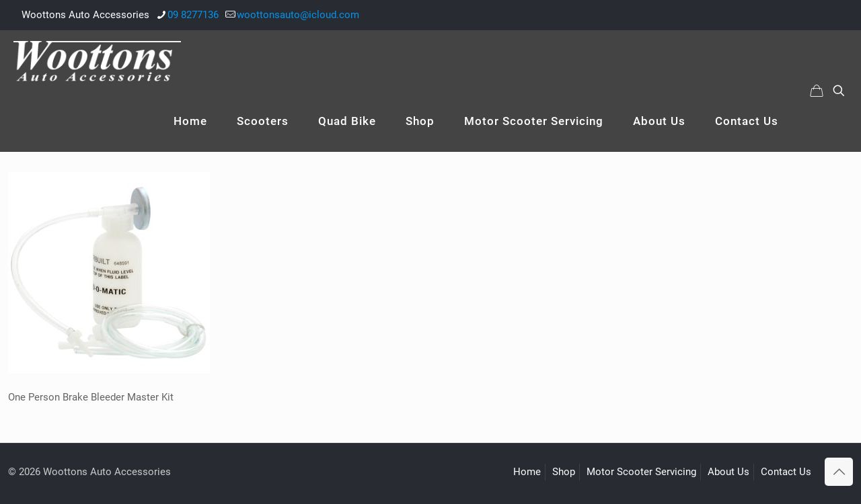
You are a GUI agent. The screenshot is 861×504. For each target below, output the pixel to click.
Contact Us (786, 472)
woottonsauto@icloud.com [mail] (298, 15)
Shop (564, 472)
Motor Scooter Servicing (641, 472)
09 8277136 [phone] (193, 15)
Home (527, 472)
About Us (728, 472)
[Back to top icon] (839, 472)
